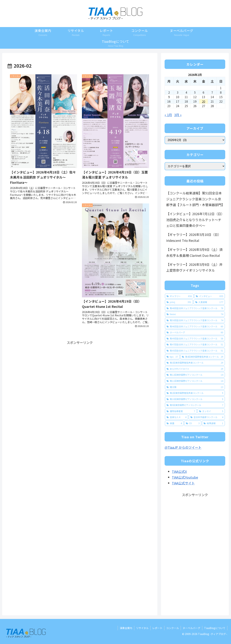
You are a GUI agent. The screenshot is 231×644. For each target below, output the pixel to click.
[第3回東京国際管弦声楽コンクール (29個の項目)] (195, 363)
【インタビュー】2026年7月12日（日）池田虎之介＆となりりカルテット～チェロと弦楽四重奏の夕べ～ (194, 220)
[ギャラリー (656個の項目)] (179, 296)
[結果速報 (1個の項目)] (213, 423)
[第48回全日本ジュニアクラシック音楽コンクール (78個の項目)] (195, 308)
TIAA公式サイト (183, 483)
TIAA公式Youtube (185, 477)
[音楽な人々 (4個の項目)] (176, 417)
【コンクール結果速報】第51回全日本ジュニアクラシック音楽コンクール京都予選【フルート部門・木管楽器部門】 (195, 199)
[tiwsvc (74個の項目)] (195, 314)
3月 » (178, 115)
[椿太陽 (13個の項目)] (195, 387)
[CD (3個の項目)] (193, 423)
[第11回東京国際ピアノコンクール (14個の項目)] (195, 381)
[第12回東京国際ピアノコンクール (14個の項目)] (195, 375)
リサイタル (142, 628)
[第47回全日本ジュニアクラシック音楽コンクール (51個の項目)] (195, 344)
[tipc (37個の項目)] (172, 357)
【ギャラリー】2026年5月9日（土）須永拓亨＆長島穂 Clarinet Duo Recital (194, 252)
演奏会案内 (126, 628)
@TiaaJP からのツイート (183, 447)
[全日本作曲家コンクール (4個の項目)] (207, 417)
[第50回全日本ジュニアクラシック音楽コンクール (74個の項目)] (195, 320)
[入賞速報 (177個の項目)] (209, 302)
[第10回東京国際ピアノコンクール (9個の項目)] (195, 399)
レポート (157, 628)
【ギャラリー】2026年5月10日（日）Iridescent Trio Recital (194, 237)
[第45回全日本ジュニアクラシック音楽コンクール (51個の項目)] (195, 351)
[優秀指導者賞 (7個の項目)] (181, 411)
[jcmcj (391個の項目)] (179, 302)
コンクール (173, 628)
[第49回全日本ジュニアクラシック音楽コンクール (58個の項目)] (195, 339)
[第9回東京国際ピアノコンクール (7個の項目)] (195, 405)
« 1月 (168, 115)
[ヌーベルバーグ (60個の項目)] (195, 332)
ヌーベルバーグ (191, 628)
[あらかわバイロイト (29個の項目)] (195, 369)
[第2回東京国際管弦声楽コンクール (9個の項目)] (195, 393)
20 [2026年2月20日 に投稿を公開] (204, 101)
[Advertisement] (80, 371)
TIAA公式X (179, 471)
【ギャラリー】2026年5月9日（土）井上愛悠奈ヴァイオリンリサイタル (194, 267)
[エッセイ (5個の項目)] (211, 411)
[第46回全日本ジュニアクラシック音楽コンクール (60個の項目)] (195, 326)
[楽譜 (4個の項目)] (174, 423)
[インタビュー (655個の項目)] (210, 296)
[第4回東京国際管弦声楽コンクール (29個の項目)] (203, 357)
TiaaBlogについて (215, 628)
